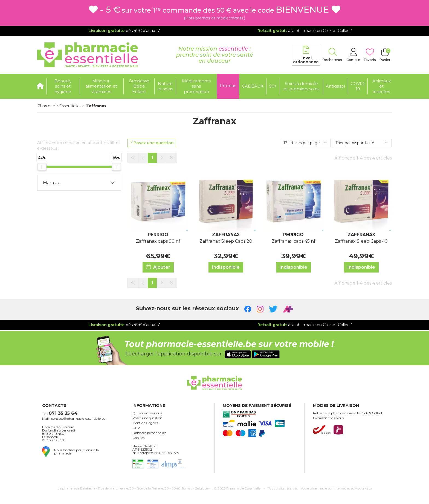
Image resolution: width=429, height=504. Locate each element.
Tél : (60, 413)
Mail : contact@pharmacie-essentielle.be (74, 419)
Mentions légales (145, 423)
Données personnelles (149, 433)
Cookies (138, 438)
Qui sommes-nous (147, 413)
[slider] (42, 167)
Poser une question (147, 418)
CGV (136, 428)
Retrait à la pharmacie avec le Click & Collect (348, 413)
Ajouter (158, 267)
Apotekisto (336, 488)
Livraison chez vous (328, 418)
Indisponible (226, 267)
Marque (52, 183)
